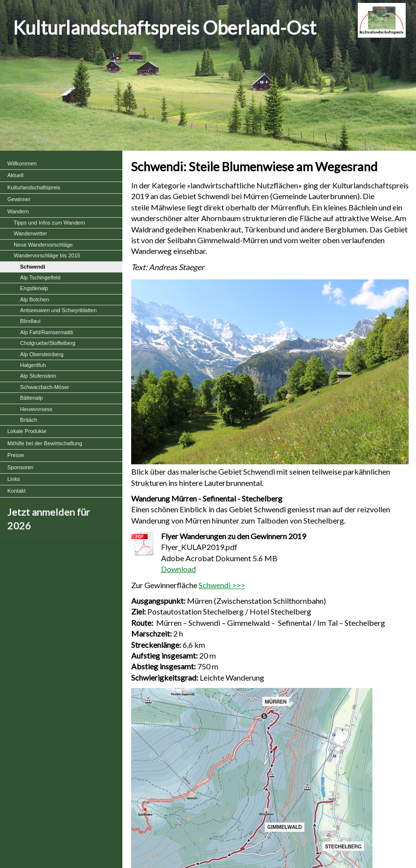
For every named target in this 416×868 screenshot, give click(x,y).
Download (178, 569)
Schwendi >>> (222, 585)
